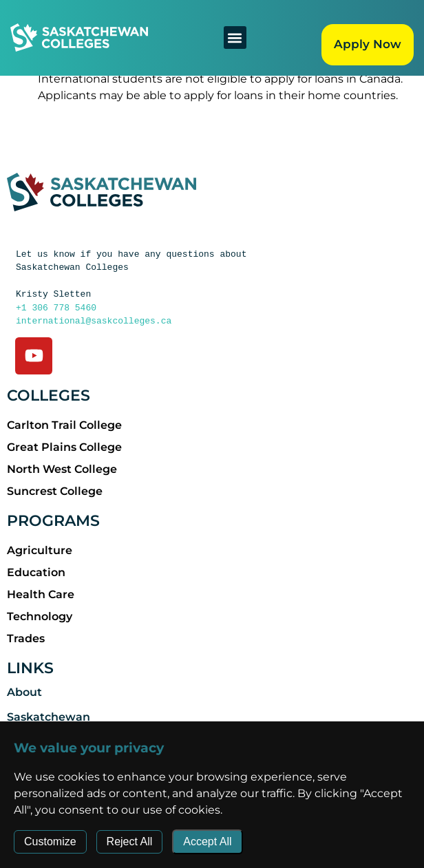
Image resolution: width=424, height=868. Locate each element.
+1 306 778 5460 (56, 308)
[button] (235, 38)
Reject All (130, 841)
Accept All (207, 841)
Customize (50, 841)
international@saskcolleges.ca (94, 321)
